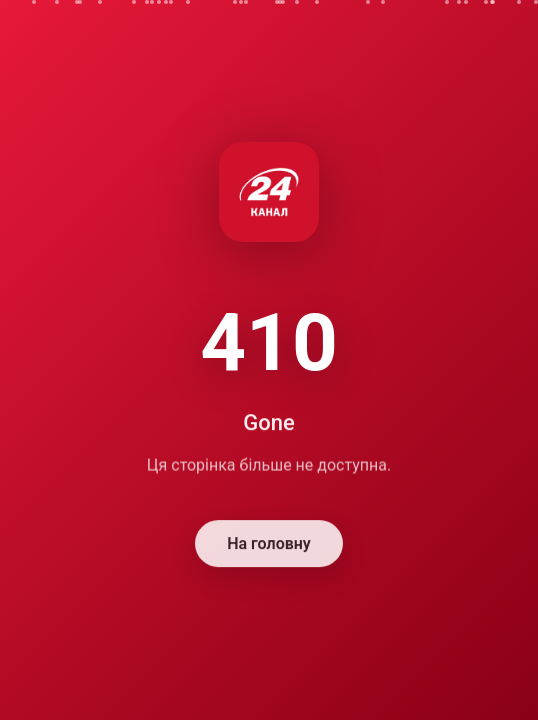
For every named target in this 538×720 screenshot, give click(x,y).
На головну (269, 545)
